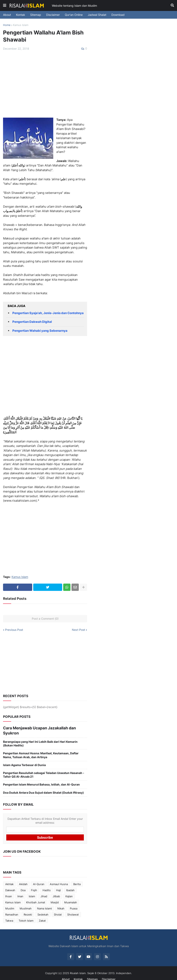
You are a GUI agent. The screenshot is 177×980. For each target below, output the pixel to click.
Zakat (42, 914)
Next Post (78, 630)
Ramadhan (12, 908)
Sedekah (43, 908)
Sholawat (73, 908)
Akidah (23, 878)
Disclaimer (53, 15)
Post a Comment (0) (45, 619)
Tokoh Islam (26, 914)
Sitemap (36, 15)
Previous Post (14, 630)
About (7, 15)
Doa (23, 884)
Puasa (74, 902)
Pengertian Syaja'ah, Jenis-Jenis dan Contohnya (48, 313)
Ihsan (9, 890)
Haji (58, 884)
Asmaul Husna (59, 878)
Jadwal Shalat (97, 15)
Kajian (69, 890)
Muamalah (71, 896)
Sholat (58, 908)
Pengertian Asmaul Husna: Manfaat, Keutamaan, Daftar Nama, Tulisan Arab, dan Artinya (41, 749)
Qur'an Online (74, 15)
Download (118, 15)
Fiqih (34, 884)
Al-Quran (39, 878)
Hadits (47, 884)
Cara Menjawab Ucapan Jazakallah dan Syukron (36, 727)
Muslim (10, 902)
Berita (77, 878)
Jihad (44, 890)
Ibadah (70, 884)
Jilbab (56, 890)
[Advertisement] (45, 84)
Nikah (61, 902)
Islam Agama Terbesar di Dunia (24, 759)
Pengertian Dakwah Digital (32, 322)
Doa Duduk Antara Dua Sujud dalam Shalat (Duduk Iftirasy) (43, 786)
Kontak (21, 15)
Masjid (55, 896)
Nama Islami (44, 902)
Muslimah (26, 902)
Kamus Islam (21, 25)
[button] (5, 5)
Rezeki (28, 908)
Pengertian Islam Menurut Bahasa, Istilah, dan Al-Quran (41, 778)
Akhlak (9, 878)
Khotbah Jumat (36, 896)
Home (7, 25)
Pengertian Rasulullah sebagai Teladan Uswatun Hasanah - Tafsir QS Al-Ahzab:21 (44, 768)
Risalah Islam (78, 967)
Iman (20, 890)
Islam (32, 890)
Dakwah (10, 884)
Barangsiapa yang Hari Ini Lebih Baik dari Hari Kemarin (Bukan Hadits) (40, 737)
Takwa (9, 914)
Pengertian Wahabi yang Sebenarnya (40, 331)
